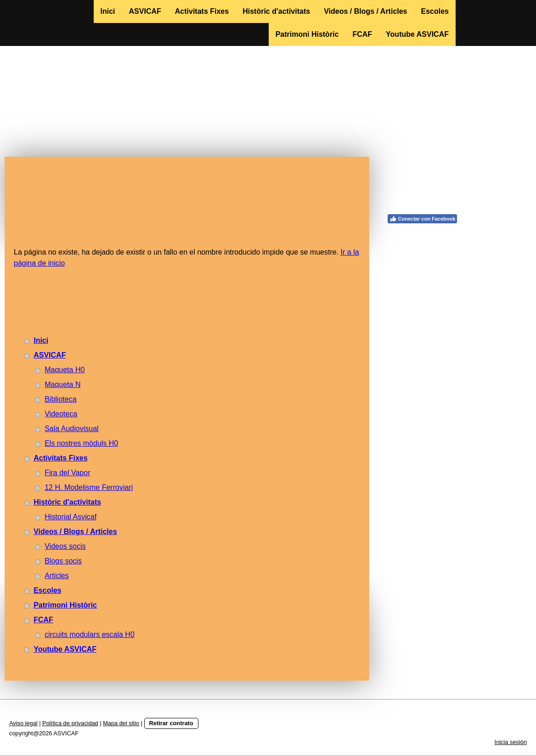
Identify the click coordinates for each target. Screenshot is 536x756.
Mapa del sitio (121, 723)
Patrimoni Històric (307, 34)
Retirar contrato (171, 723)
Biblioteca (60, 399)
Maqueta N (62, 384)
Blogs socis (63, 561)
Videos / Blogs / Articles (365, 11)
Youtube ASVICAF (417, 34)
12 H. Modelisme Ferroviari (89, 487)
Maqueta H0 (65, 370)
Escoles (435, 11)
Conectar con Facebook (423, 219)
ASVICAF (145, 11)
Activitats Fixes (202, 11)
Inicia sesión (511, 742)
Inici (108, 11)
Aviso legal (23, 723)
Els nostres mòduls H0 (81, 443)
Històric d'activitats (276, 11)
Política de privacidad (70, 723)
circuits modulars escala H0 (90, 634)
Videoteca (61, 414)
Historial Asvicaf (71, 517)
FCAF (362, 34)
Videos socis (65, 546)
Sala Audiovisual (71, 429)
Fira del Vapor (67, 473)
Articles (56, 576)
